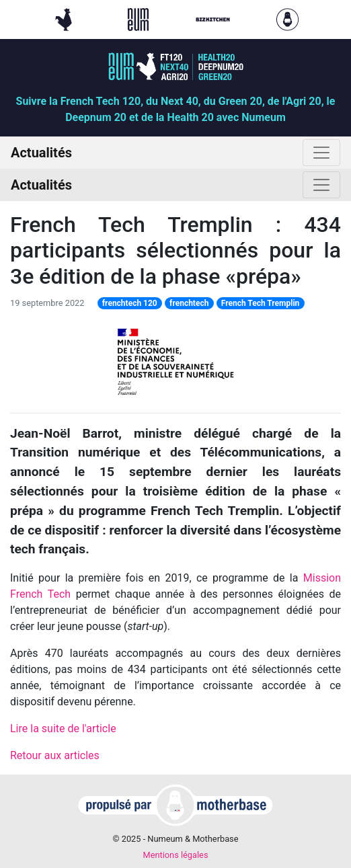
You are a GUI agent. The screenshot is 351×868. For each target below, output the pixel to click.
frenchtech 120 (130, 303)
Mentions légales (175, 855)
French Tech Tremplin (261, 303)
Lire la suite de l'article (63, 728)
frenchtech (189, 303)
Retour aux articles (55, 755)
